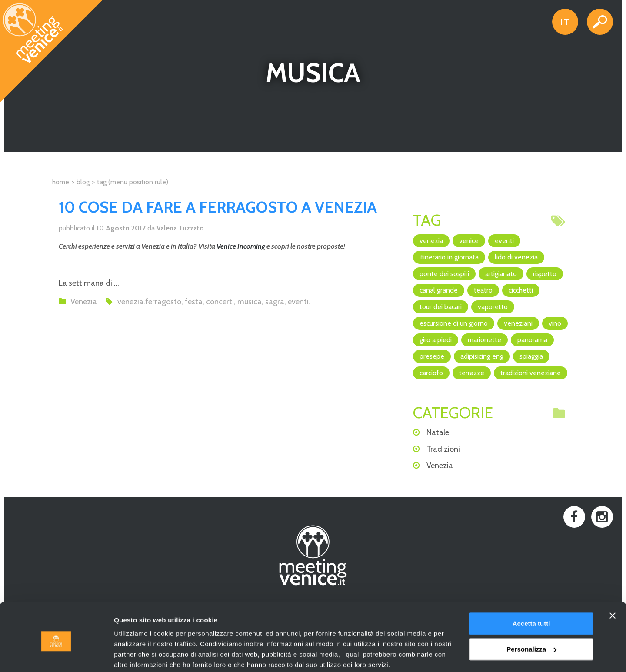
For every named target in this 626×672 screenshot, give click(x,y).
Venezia (84, 302)
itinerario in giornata (449, 257)
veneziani (518, 323)
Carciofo (431, 373)
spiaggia (531, 356)
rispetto (545, 274)
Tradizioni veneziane (531, 373)
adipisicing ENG (482, 356)
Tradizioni (443, 449)
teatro (483, 290)
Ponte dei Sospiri (444, 274)
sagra (275, 302)
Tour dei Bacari (441, 307)
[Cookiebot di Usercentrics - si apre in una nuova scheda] (56, 655)
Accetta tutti (531, 590)
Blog (83, 182)
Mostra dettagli (137, 655)
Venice (469, 241)
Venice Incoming (241, 246)
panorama (532, 340)
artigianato (501, 274)
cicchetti (521, 290)
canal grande (439, 290)
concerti (220, 302)
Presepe (432, 356)
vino (555, 323)
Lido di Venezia (516, 257)
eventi (298, 302)
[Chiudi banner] (613, 582)
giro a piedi (436, 340)
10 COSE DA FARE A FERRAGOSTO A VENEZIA (218, 207)
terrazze (472, 373)
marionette (484, 340)
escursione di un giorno (454, 323)
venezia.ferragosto (149, 302)
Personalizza (531, 615)
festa (194, 302)
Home (61, 182)
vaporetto (493, 307)
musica (250, 302)
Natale (438, 432)
